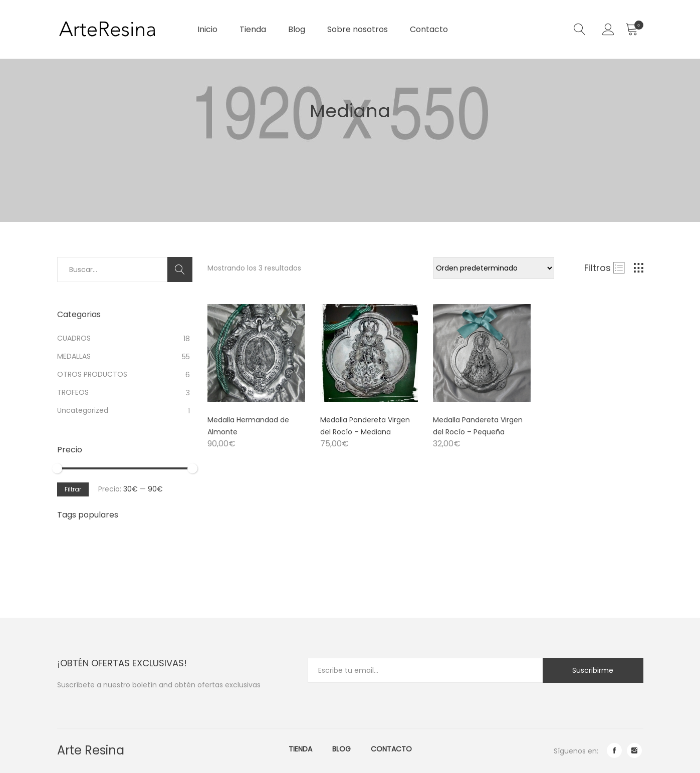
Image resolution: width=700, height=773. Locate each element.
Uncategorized (83, 410)
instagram (634, 750)
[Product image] (256, 353)
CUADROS (74, 338)
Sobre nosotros (358, 29)
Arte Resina (91, 750)
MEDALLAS (74, 356)
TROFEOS (73, 392)
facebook (614, 750)
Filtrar (73, 489)
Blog (297, 29)
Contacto (429, 29)
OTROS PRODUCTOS (92, 374)
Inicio (207, 29)
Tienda (253, 29)
